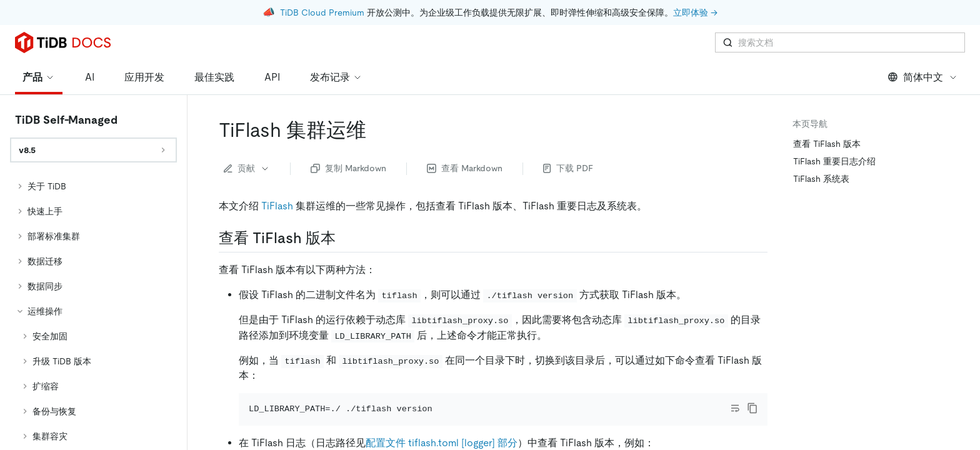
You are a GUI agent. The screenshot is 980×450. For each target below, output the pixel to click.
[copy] (752, 373)
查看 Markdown (465, 133)
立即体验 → (695, 12)
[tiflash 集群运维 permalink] (376, 95)
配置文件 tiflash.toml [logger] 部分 (442, 425)
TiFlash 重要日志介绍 (834, 126)
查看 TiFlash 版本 (827, 109)
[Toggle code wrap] (735, 373)
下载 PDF (568, 133)
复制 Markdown (348, 133)
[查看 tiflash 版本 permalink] (346, 203)
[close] (956, 378)
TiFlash (277, 171)
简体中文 (923, 42)
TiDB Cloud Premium (322, 12)
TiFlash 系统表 (821, 144)
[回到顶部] (952, 336)
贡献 (247, 133)
